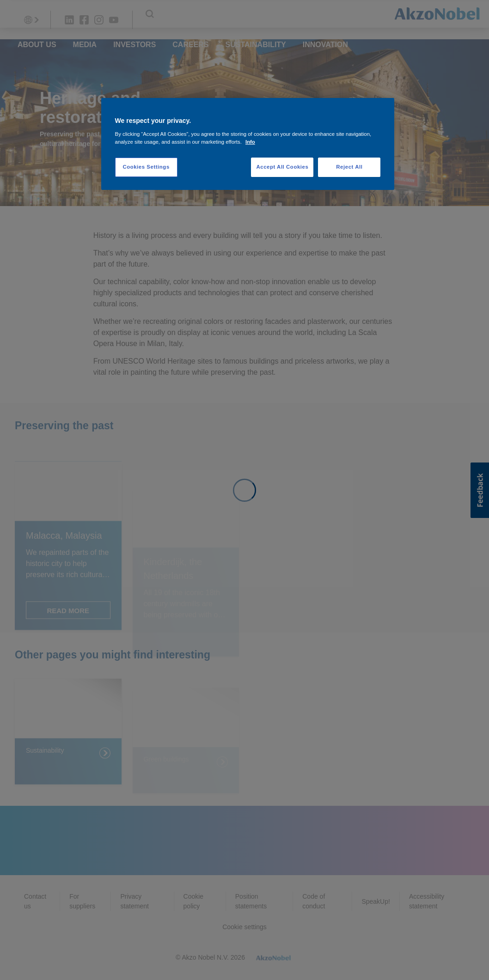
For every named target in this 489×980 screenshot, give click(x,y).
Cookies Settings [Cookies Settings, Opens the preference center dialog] (146, 167)
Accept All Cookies (282, 167)
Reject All (349, 167)
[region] (248, 144)
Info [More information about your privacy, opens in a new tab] (250, 142)
